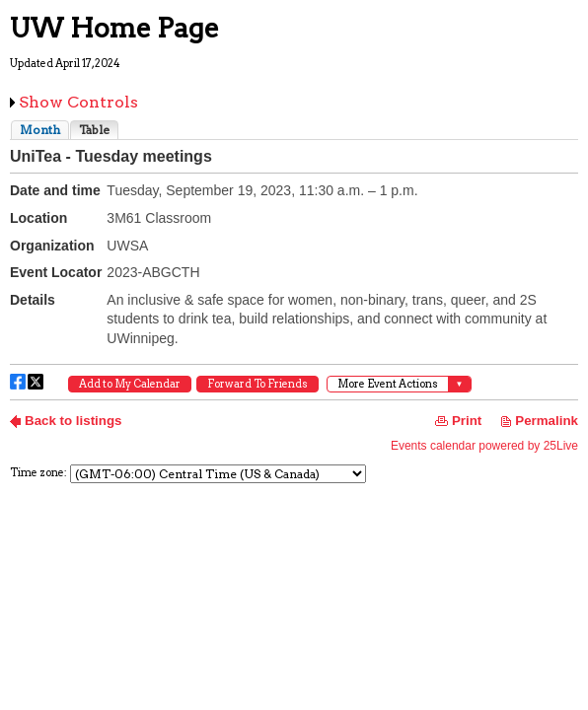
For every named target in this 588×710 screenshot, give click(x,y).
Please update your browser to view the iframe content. (294, 130)
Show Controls (78, 102)
